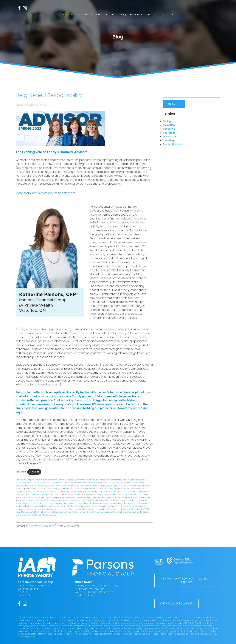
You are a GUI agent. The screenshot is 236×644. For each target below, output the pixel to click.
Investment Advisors (41, 526)
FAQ (124, 15)
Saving (167, 121)
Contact (151, 15)
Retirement (170, 133)
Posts (60, 526)
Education (169, 125)
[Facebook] (19, 8)
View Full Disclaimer (176, 604)
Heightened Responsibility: (49, 95)
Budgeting (169, 129)
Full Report (21, 472)
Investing (168, 140)
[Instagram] (25, 8)
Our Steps (102, 15)
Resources (136, 15)
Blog (115, 15)
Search (174, 104)
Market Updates (173, 144)
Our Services (85, 15)
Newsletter (73, 526)
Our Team (68, 15)
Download (34, 472)
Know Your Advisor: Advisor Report (186, 581)
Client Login (167, 15)
